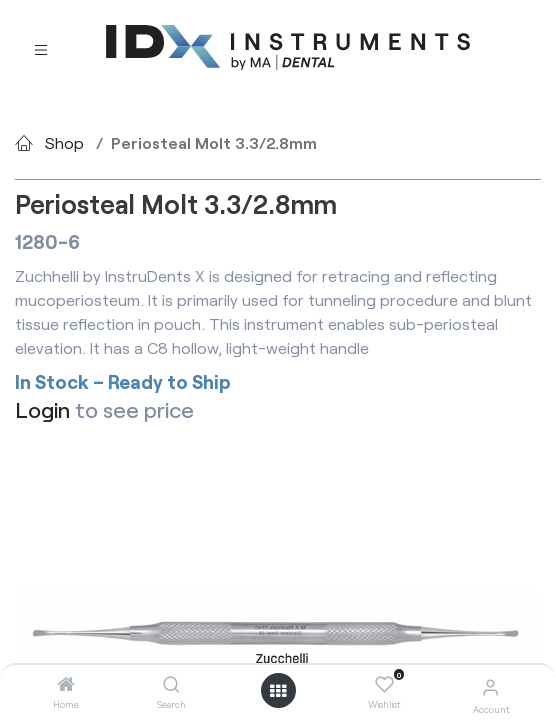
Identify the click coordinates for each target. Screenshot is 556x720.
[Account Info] (490, 686)
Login (42, 409)
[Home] (66, 684)
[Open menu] (278, 691)
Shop (64, 142)
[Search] (171, 684)
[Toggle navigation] (41, 47)
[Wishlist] (384, 685)
